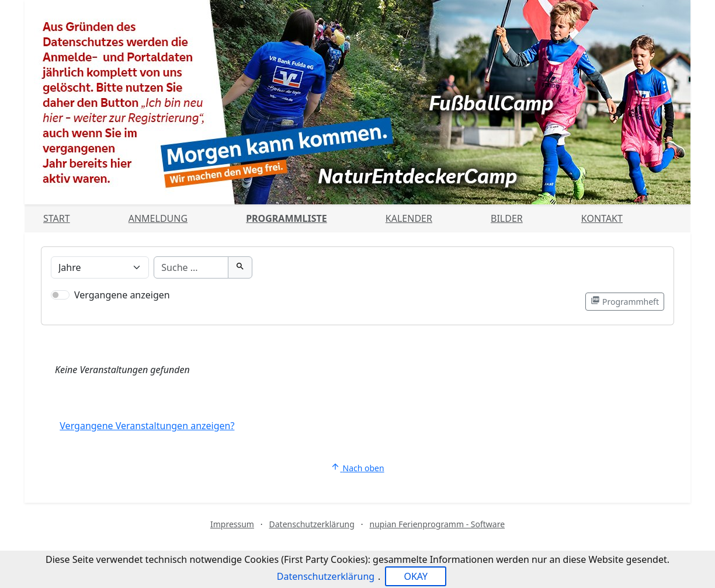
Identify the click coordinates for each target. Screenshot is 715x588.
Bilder (507, 218)
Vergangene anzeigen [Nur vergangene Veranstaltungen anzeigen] (122, 295)
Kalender (409, 218)
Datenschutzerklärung (312, 524)
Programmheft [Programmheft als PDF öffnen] (625, 301)
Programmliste (287, 218)
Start (57, 218)
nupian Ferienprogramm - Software (437, 524)
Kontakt (602, 218)
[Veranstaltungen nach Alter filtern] (100, 267)
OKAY (416, 576)
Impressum (232, 524)
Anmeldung (158, 218)
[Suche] (191, 267)
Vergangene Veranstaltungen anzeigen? (147, 426)
